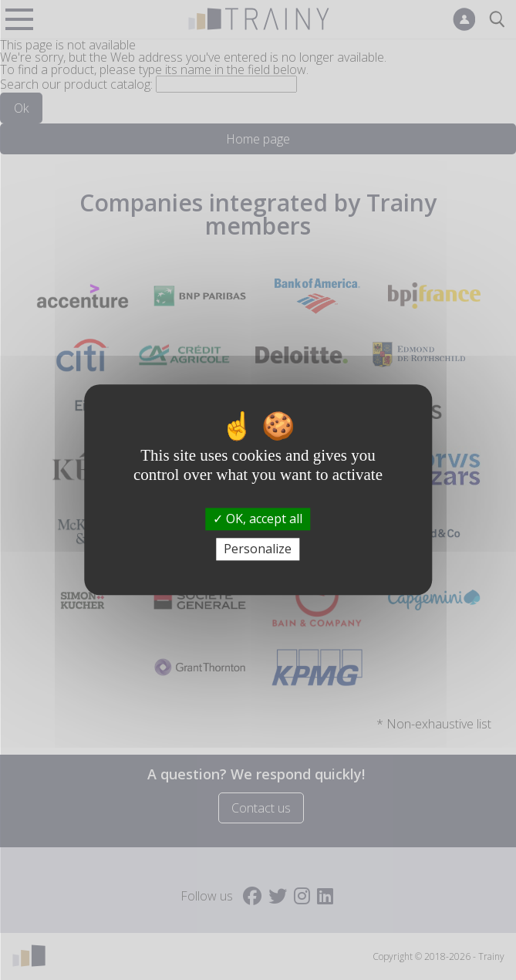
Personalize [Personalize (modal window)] (258, 549)
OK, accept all (258, 519)
